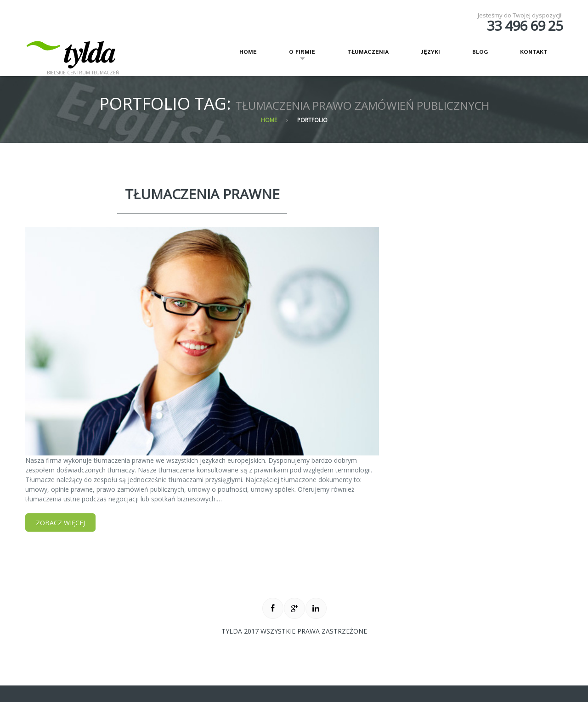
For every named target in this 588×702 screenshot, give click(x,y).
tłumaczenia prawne (202, 194)
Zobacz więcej (60, 523)
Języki (430, 52)
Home (248, 52)
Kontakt (534, 52)
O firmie (297, 56)
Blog (480, 52)
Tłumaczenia (368, 52)
